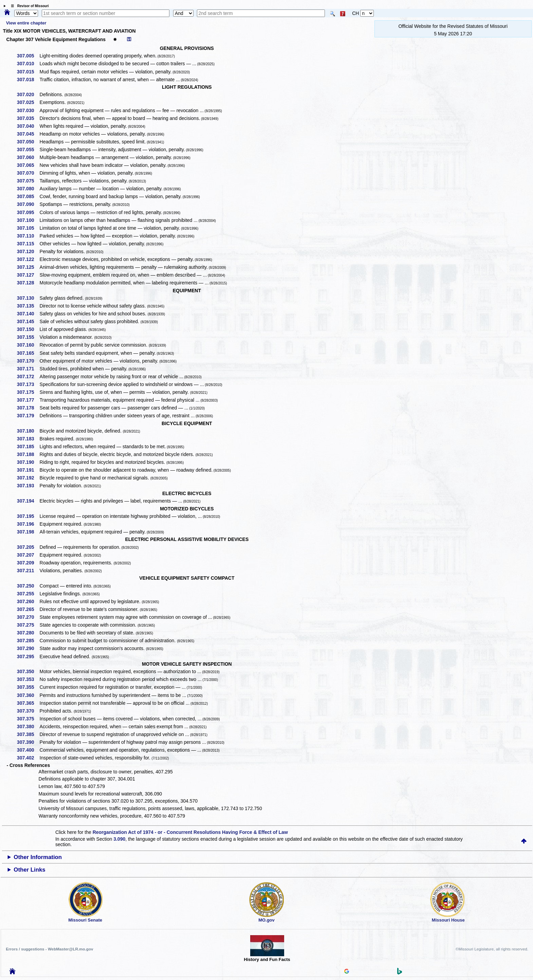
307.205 (28, 547)
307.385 (28, 734)
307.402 (28, 758)
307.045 (28, 134)
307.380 (28, 727)
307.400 (28, 750)
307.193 (28, 486)
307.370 (28, 711)
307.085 (28, 196)
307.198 (28, 532)
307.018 (28, 80)
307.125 (28, 267)
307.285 (28, 641)
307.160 (28, 345)
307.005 (28, 56)
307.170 (28, 361)
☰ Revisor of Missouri (28, 6)
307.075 (28, 181)
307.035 (28, 118)
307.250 (28, 586)
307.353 (28, 679)
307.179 (28, 416)
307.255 (28, 594)
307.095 (28, 212)
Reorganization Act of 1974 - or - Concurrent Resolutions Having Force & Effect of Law (190, 832)
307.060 (28, 157)
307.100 (28, 220)
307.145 (28, 321)
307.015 (28, 72)
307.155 (28, 337)
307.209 (28, 563)
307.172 (28, 377)
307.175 (28, 392)
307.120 (28, 251)
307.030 (28, 110)
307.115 (28, 244)
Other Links (29, 870)
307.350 (28, 671)
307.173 (28, 384)
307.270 (28, 617)
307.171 (28, 369)
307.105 (28, 228)
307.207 (28, 555)
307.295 (28, 657)
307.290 (28, 648)
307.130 (28, 298)
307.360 (28, 695)
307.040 (28, 126)
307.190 (28, 462)
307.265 (28, 609)
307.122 (28, 259)
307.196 (28, 524)
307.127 (28, 275)
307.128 (28, 283)
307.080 (28, 189)
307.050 (28, 142)
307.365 (28, 703)
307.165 (28, 353)
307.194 (28, 501)
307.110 (28, 236)
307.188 (28, 454)
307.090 (28, 204)
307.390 (28, 742)
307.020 (28, 94)
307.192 (28, 478)
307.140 (28, 314)
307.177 (28, 400)
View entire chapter (26, 23)
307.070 (28, 173)
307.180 (28, 431)
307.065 (28, 165)
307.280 (28, 633)
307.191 (28, 470)
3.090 (119, 839)
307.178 (28, 408)
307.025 (28, 102)
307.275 (28, 625)
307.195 (28, 516)
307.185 (28, 447)
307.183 (28, 439)
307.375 (28, 719)
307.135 (28, 306)
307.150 (28, 329)
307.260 (28, 601)
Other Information (38, 857)
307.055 (28, 150)
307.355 (28, 687)
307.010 (28, 64)
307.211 (28, 571)
